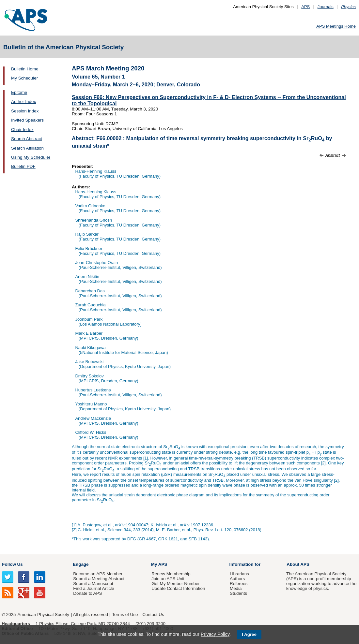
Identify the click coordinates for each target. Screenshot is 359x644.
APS (305, 7)
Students (238, 593)
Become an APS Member (98, 574)
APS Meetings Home (336, 26)
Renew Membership (171, 574)
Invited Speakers (27, 120)
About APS (298, 564)
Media (236, 588)
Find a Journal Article (94, 588)
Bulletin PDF (23, 166)
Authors (237, 579)
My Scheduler (24, 78)
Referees (239, 584)
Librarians (239, 574)
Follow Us (12, 564)
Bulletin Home (25, 69)
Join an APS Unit (168, 579)
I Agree (249, 634)
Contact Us (153, 615)
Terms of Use (125, 615)
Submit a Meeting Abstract (99, 579)
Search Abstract (27, 139)
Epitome (19, 92)
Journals (326, 7)
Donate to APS (87, 593)
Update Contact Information (178, 588)
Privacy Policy (215, 634)
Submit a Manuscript (93, 584)
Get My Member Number (176, 584)
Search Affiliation (27, 148)
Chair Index (22, 130)
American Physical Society (43, 615)
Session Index (25, 111)
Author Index (23, 102)
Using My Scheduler (31, 157)
